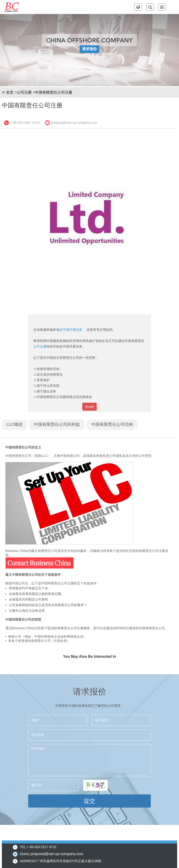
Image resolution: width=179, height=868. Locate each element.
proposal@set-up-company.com (74, 123)
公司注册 (24, 92)
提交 (89, 801)
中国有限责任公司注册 (54, 92)
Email (89, 407)
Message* (90, 760)
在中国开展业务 (71, 330)
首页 (10, 92)
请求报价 (89, 49)
